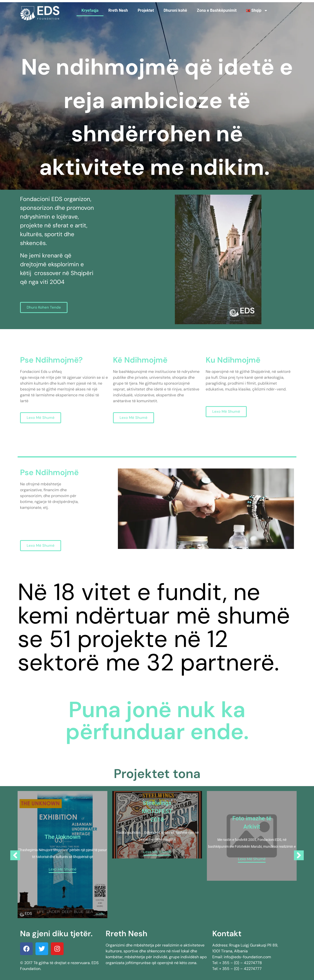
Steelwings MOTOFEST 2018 (157, 811)
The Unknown (62, 837)
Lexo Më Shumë (63, 869)
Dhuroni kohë (175, 10)
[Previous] (15, 855)
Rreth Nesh (118, 10)
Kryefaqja (90, 10)
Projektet (146, 10)
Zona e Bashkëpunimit (217, 10)
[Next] (299, 855)
